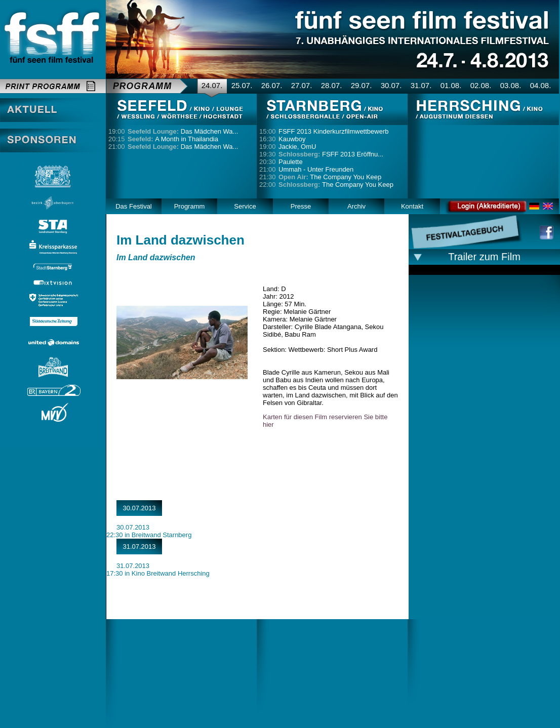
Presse (301, 206)
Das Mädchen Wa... (183, 131)
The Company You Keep (330, 177)
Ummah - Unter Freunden (316, 169)
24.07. (212, 85)
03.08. (511, 85)
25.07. (242, 85)
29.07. (362, 85)
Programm (190, 206)
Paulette (291, 162)
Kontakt (412, 206)
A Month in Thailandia (173, 139)
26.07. (272, 85)
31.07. (421, 85)
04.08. (541, 85)
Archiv (356, 206)
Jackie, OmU (297, 147)
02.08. (481, 85)
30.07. (391, 85)
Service (245, 206)
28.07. (332, 85)
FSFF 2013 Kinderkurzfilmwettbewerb (333, 131)
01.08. (451, 85)
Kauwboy (292, 139)
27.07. (302, 85)
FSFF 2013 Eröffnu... (331, 154)
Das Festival (134, 206)
